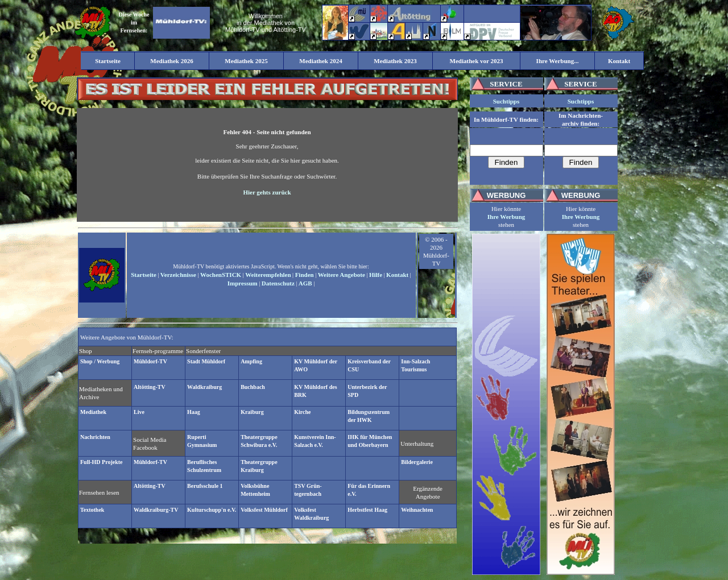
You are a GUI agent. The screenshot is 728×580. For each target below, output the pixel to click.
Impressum (243, 283)
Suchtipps (506, 101)
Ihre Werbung (506, 217)
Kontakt (397, 275)
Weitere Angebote (342, 275)
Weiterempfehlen (268, 275)
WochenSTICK (221, 275)
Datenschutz (278, 283)
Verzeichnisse (178, 275)
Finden (305, 275)
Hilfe (376, 275)
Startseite (144, 275)
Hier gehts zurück (267, 192)
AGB (305, 283)
